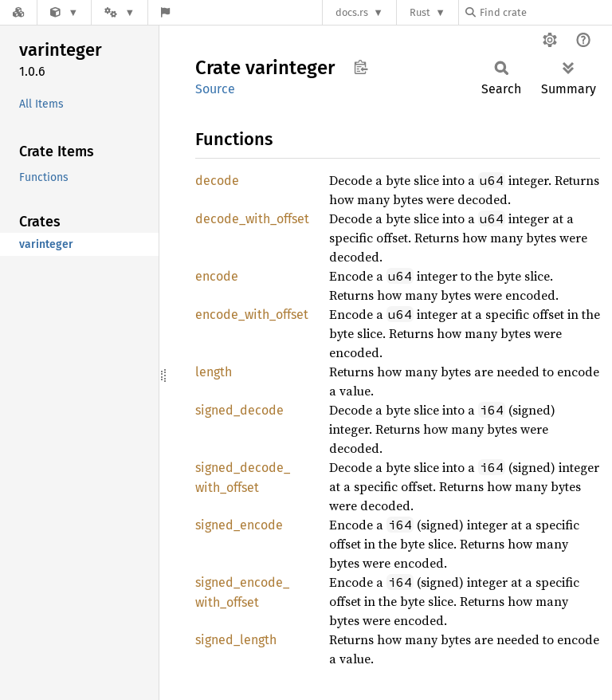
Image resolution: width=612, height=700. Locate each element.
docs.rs (352, 12)
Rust (420, 12)
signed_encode (239, 525)
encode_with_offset (252, 315)
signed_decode (239, 410)
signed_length (236, 640)
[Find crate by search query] (545, 12)
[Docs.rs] (18, 12)
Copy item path (361, 67)
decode (217, 181)
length (214, 372)
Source (215, 89)
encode (217, 276)
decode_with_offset (252, 219)
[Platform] (120, 12)
